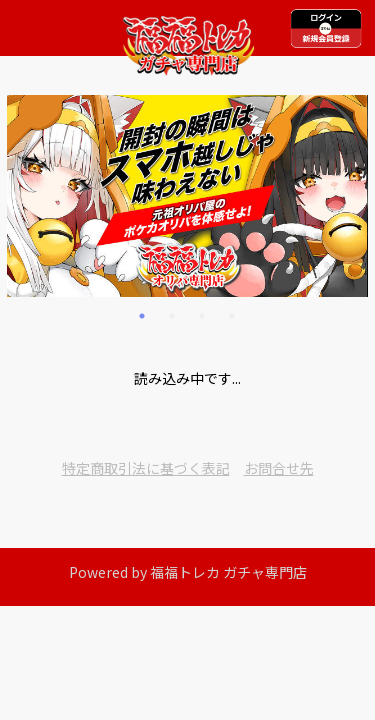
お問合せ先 (279, 468)
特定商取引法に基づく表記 (146, 468)
